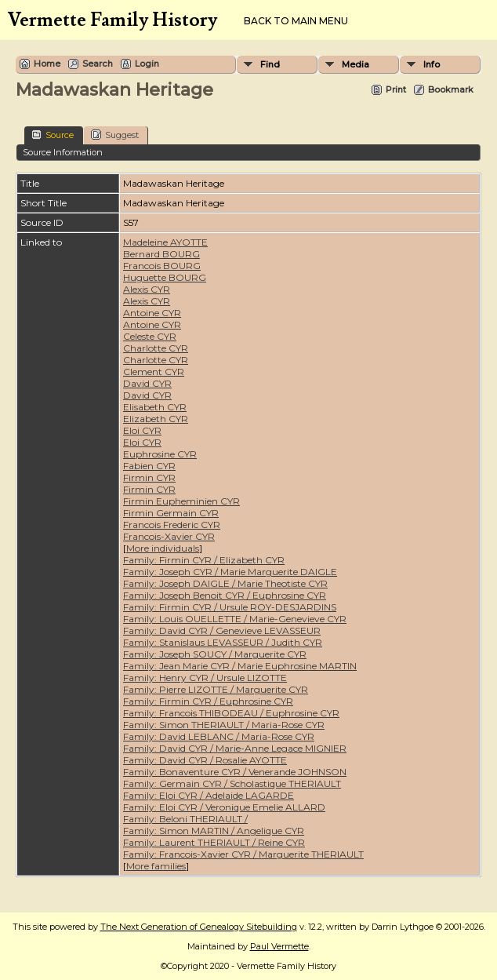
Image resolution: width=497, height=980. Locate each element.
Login (147, 64)
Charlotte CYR (156, 348)
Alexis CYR (147, 289)
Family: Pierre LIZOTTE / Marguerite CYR (216, 689)
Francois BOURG (162, 266)
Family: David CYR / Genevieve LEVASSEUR (222, 630)
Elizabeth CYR (156, 419)
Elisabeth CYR (155, 407)
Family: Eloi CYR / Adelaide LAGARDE (209, 795)
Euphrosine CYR (160, 454)
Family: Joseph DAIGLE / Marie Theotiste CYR (225, 583)
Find (270, 64)
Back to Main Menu (296, 21)
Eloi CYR (142, 430)
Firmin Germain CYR (171, 513)
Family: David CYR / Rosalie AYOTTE (205, 760)
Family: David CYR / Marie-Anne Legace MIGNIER (235, 748)
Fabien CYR (149, 466)
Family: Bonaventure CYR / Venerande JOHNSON (235, 772)
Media (356, 64)
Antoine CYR (152, 313)
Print (396, 89)
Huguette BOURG (165, 277)
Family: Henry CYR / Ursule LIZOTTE (205, 678)
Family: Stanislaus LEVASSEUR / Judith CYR (223, 642)
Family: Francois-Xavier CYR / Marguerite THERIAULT (243, 854)
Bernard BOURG (161, 254)
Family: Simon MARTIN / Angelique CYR (214, 831)
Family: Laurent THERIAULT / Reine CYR (214, 842)
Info (432, 64)
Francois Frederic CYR (172, 525)
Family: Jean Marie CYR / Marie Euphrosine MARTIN (240, 666)
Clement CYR (154, 372)
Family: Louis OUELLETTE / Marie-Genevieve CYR (235, 619)
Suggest (115, 135)
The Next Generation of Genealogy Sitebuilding (199, 927)
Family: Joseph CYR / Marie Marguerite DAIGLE (230, 572)
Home (47, 64)
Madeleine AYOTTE (165, 242)
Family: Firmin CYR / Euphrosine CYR (208, 701)
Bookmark (451, 89)
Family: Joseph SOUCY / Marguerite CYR (215, 654)
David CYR (147, 383)
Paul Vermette (279, 946)
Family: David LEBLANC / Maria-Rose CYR (219, 736)
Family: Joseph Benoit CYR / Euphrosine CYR (225, 595)
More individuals (163, 548)
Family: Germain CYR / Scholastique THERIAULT (232, 783)
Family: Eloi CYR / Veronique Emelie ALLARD (224, 807)
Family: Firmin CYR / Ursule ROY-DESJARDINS (230, 607)
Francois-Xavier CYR (169, 536)
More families (156, 866)
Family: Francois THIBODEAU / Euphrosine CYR (231, 713)
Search (98, 64)
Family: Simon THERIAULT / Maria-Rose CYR (224, 725)
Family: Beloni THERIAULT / (185, 819)
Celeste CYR (150, 336)
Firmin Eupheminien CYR (181, 501)
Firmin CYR (149, 477)
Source (53, 135)
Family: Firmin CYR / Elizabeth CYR (204, 560)
